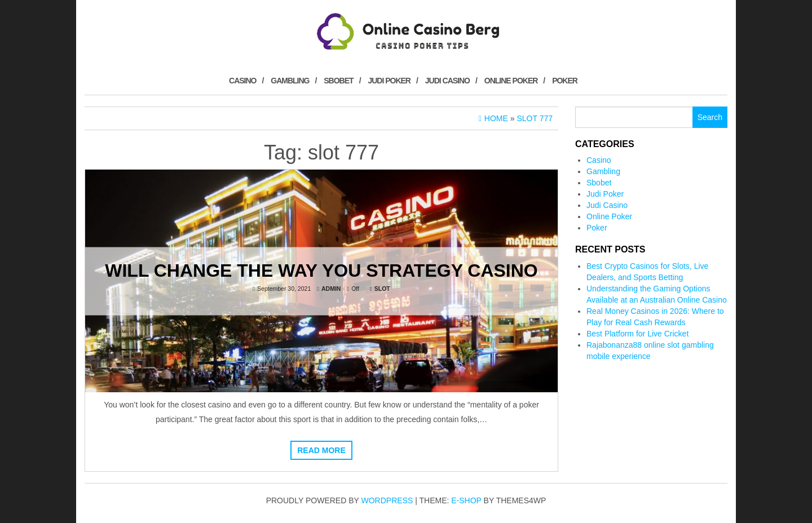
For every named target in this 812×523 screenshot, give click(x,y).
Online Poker (511, 81)
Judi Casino (447, 81)
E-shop (466, 500)
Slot (382, 288)
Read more (321, 450)
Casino (242, 81)
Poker (565, 81)
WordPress (387, 500)
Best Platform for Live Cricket (637, 334)
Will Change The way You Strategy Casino (321, 270)
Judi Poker (389, 81)
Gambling (290, 81)
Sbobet (338, 81)
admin (331, 288)
